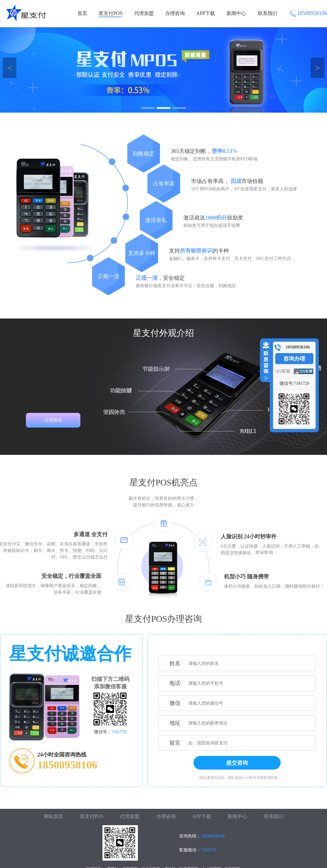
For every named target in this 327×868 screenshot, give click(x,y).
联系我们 (268, 13)
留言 (175, 743)
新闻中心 (236, 13)
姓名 (175, 663)
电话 (175, 683)
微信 (175, 703)
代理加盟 (144, 13)
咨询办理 (294, 359)
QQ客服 (283, 371)
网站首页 (53, 816)
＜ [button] (10, 68)
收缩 (265, 361)
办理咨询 (175, 13)
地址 (175, 723)
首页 (82, 13)
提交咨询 (237, 763)
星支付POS (110, 13)
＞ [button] (318, 68)
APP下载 (206, 13)
